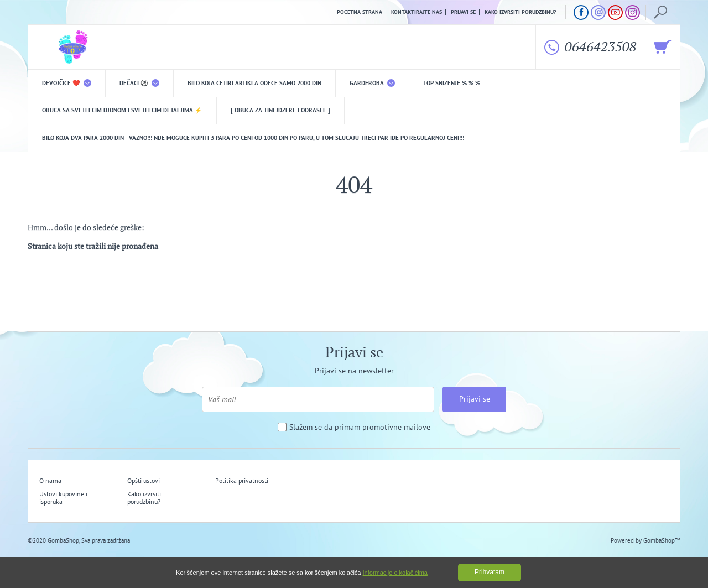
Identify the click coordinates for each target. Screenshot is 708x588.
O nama (50, 480)
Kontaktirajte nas (417, 12)
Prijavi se (463, 12)
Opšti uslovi (144, 480)
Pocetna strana (360, 12)
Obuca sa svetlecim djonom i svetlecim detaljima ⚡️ (122, 110)
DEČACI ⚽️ (139, 83)
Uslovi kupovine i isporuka (63, 498)
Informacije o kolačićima (395, 573)
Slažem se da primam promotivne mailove (360, 427)
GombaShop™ (662, 540)
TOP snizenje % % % (452, 83)
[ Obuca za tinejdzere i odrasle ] (280, 110)
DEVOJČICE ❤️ (67, 83)
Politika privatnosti (242, 480)
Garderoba (372, 83)
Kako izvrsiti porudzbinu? (520, 12)
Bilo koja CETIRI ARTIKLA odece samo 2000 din (254, 83)
